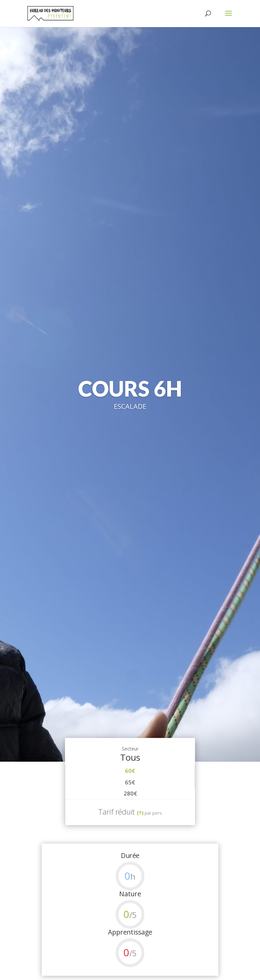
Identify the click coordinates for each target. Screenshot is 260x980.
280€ (130, 793)
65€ (130, 782)
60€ (130, 771)
